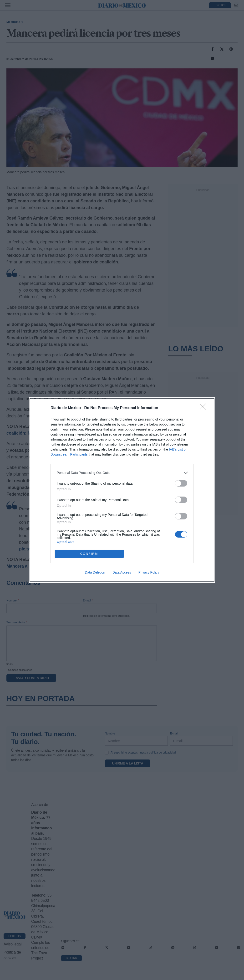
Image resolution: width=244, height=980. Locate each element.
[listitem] (122, 473)
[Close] (204, 408)
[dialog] (122, 490)
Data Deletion (95, 572)
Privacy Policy (149, 572)
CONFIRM (89, 554)
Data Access (122, 572)
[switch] (181, 483)
